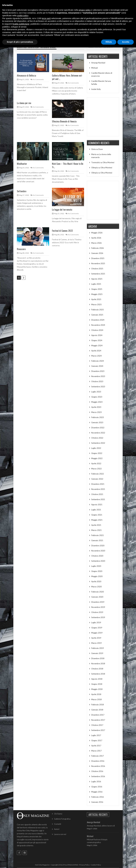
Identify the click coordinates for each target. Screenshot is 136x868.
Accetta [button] (126, 42)
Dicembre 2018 (98, 658)
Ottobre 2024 (97, 330)
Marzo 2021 (96, 530)
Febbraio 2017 (98, 756)
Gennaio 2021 (97, 540)
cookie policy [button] (23, 16)
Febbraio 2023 (98, 417)
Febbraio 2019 (98, 648)
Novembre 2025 (98, 263)
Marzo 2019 (96, 643)
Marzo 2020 (96, 587)
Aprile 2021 (96, 525)
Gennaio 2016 (97, 802)
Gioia (93, 149)
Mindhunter (22, 164)
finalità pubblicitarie (21, 24)
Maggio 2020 (97, 576)
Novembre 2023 (98, 376)
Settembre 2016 (98, 776)
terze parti (46, 18)
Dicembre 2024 (98, 320)
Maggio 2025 (97, 294)
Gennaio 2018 (97, 710)
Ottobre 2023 (97, 381)
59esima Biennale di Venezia (64, 121)
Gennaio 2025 (97, 315)
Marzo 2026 (96, 243)
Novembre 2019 (98, 607)
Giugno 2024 (97, 340)
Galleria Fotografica (62, 819)
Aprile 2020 (96, 581)
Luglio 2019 (96, 623)
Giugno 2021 (97, 515)
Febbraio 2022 (98, 474)
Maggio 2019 (97, 633)
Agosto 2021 (97, 505)
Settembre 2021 (98, 499)
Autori (57, 829)
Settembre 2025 (98, 274)
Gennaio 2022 (97, 479)
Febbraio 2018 (98, 705)
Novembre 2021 (98, 489)
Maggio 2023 (97, 402)
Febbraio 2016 (98, 797)
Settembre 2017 (98, 730)
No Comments (38, 79)
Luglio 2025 (96, 284)
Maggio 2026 (97, 233)
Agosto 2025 (97, 279)
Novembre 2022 (98, 433)
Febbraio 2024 (98, 361)
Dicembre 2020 (98, 546)
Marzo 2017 (96, 751)
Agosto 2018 (97, 679)
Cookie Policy (96, 865)
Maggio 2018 (97, 689)
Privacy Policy (84, 865)
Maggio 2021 (97, 520)
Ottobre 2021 (97, 494)
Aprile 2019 (96, 638)
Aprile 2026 (96, 238)
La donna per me (24, 103)
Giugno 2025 (97, 289)
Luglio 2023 (96, 392)
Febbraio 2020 (98, 592)
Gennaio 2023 (97, 422)
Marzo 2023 (96, 412)
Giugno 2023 (97, 397)
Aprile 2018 (96, 694)
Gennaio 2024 (97, 366)
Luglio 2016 (96, 782)
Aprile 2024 (96, 351)
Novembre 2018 (98, 664)
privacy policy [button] (85, 10)
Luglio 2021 (96, 510)
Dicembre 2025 (98, 258)
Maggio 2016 (97, 792)
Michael (94, 68)
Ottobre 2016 (97, 771)
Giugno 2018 (97, 684)
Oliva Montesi (108, 162)
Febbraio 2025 (98, 310)
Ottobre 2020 (97, 556)
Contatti (58, 824)
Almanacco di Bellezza (26, 76)
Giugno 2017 (97, 740)
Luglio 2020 (96, 566)
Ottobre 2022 (97, 438)
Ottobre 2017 (97, 725)
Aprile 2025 (96, 299)
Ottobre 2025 (97, 269)
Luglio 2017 (96, 735)
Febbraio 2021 (98, 535)
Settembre (22, 191)
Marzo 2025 (96, 304)
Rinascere (21, 249)
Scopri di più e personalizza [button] (20, 42)
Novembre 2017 (98, 720)
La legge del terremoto (62, 210)
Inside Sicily (96, 89)
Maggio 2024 (97, 346)
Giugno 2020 (97, 571)
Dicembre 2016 (98, 761)
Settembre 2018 (98, 674)
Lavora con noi (60, 834)
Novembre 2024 (98, 325)
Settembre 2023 (98, 387)
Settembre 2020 (98, 561)
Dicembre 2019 (98, 602)
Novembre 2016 (98, 766)
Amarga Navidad (98, 63)
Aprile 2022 (96, 463)
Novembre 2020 (98, 551)
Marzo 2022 (96, 469)
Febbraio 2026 (98, 248)
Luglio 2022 (96, 448)
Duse (101, 149)
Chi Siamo (58, 814)
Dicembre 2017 (98, 715)
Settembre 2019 (98, 617)
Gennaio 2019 (97, 653)
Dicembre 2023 (98, 371)
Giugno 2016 (97, 787)
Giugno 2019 (97, 628)
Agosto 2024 (97, 335)
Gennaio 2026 (97, 253)
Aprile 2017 (96, 746)
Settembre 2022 (98, 443)
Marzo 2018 (96, 699)
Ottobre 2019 (97, 612)
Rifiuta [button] (109, 42)
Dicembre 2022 (98, 428)
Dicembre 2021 (98, 484)
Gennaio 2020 (97, 597)
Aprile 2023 (96, 407)
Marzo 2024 (96, 356)
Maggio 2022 (97, 458)
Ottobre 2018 (97, 669)
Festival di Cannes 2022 (62, 231)
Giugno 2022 (97, 453)
